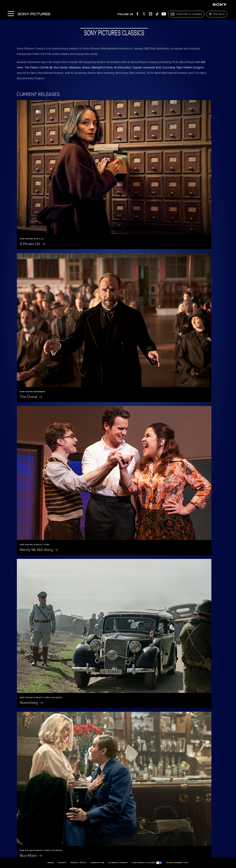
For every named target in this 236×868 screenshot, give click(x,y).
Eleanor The (37, 695)
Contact (62, 863)
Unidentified (131, 531)
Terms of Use (97, 863)
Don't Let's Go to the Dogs (40, 760)
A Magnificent (36, 531)
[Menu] (11, 14)
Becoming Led (107, 825)
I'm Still (164, 825)
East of (97, 695)
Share (51, 863)
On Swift (167, 758)
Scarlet (28, 446)
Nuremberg (130, 260)
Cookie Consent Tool (177, 863)
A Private (32, 176)
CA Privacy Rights (118, 863)
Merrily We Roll (39, 260)
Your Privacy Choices (147, 863)
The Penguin (39, 825)
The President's (138, 446)
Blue (31, 345)
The (130, 176)
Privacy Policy (79, 863)
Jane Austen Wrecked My (112, 758)
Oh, (160, 695)
